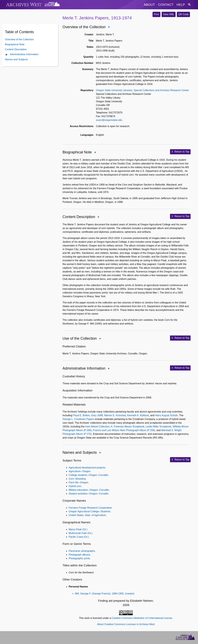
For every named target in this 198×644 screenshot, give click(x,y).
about (149, 5)
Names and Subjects (16, 59)
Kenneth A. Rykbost (138, 415)
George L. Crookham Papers (78, 419)
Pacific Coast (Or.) (79, 537)
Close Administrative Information (108, 369)
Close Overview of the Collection (109, 27)
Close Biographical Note (95, 153)
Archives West (24, 5)
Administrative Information (24, 54)
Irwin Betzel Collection (97, 427)
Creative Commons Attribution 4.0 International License (142, 618)
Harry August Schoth (167, 415)
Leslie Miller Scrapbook (158, 427)
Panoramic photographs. (82, 551)
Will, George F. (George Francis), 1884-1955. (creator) (105, 594)
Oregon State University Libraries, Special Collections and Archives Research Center (142, 90)
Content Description (16, 49)
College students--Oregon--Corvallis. (89, 475)
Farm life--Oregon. (79, 482)
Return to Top (180, 152)
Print (156, 14)
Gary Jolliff (97, 415)
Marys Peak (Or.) (78, 529)
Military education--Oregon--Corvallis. (89, 490)
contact (166, 5)
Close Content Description (98, 217)
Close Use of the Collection (100, 339)
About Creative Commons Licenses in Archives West (126, 624)
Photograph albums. (80, 555)
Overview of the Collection (19, 39)
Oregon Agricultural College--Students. (90, 511)
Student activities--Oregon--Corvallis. (89, 494)
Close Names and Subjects (100, 453)
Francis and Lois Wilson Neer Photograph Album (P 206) (124, 430)
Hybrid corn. (75, 486)
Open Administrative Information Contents (7, 55)
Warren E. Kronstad (115, 415)
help (181, 5)
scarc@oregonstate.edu (109, 120)
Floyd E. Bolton (81, 415)
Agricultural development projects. (87, 468)
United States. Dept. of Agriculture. (88, 515)
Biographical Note (15, 44)
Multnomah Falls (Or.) (81, 533)
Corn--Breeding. (77, 479)
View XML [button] (169, 14)
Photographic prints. (80, 558)
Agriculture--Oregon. (80, 471)
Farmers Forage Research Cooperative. (91, 508)
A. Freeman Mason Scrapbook (128, 427)
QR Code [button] (183, 14)
